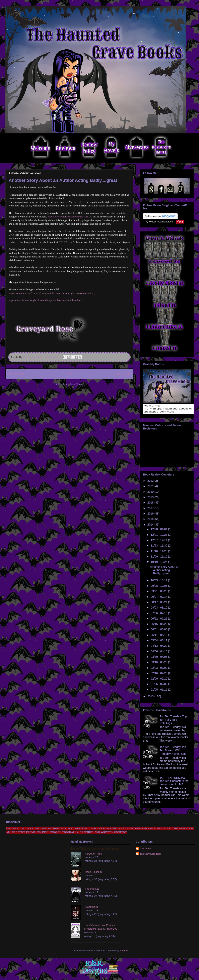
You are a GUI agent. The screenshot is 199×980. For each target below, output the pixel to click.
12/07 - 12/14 (159, 542)
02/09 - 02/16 (159, 680)
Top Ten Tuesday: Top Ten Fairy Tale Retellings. (173, 722)
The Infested (92, 890)
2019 (151, 499)
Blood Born (91, 909)
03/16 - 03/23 (159, 664)
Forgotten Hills (93, 855)
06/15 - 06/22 (159, 626)
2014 (151, 526)
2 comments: (52, 357)
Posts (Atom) (77, 384)
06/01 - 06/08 (159, 631)
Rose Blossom (93, 874)
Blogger (124, 952)
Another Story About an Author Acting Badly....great (63, 180)
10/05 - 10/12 (159, 582)
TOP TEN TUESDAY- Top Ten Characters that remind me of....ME (175, 783)
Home (70, 374)
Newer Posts (16, 374)
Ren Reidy (145, 850)
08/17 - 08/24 (159, 604)
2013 (151, 698)
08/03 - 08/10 (159, 609)
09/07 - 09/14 (159, 599)
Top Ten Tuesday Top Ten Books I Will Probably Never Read (173, 752)
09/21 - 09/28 (159, 593)
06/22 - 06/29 (159, 620)
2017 (151, 510)
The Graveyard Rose (151, 855)
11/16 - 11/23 (159, 553)
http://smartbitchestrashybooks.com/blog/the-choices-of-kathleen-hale (45, 300)
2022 (151, 482)
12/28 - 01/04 (159, 531)
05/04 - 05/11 (159, 642)
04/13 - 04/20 (159, 648)
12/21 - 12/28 (159, 537)
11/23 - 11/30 (159, 547)
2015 (151, 521)
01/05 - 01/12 (159, 691)
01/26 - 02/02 (159, 686)
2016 (151, 515)
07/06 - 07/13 (159, 615)
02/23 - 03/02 (159, 670)
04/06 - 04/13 (159, 653)
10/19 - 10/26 (159, 564)
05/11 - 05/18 (159, 637)
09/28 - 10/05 (159, 588)
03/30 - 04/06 (159, 659)
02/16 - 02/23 (159, 675)
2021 (151, 488)
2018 (151, 504)
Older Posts (123, 374)
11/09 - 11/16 (159, 558)
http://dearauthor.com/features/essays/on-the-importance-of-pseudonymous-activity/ (52, 293)
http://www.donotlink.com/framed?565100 (70, 217)
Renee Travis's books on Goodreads (95, 850)
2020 (151, 494)
